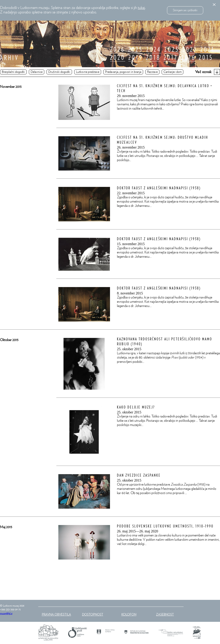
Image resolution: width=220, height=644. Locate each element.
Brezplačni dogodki (13, 72)
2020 (118, 58)
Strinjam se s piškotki (185, 10)
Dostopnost (93, 614)
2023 (172, 50)
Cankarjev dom (172, 72)
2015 (206, 58)
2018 (153, 58)
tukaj (141, 8)
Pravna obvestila (56, 614)
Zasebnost (165, 614)
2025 (136, 50)
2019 (136, 58)
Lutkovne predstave (88, 72)
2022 (190, 50)
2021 (207, 50)
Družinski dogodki (59, 72)
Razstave (152, 72)
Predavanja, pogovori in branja (123, 72)
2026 (117, 50)
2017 (171, 58)
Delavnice (37, 72)
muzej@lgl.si (6, 613)
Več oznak (208, 72)
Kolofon (129, 614)
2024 (154, 50)
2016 (188, 58)
